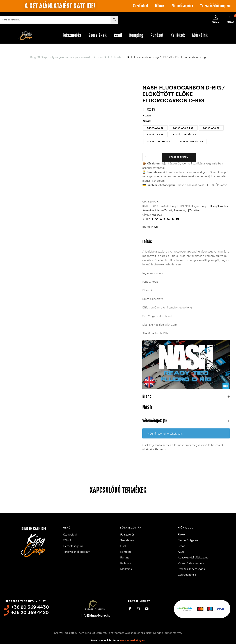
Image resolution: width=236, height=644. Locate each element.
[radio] (155, 128)
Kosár (181, 546)
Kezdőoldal (140, 6)
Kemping (126, 552)
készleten (157, 215)
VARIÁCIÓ (147, 121)
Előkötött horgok (169, 206)
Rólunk (160, 6)
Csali (123, 546)
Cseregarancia (187, 575)
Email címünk (95, 609)
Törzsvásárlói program (216, 6)
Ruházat (125, 557)
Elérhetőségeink (182, 6)
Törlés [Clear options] (148, 115)
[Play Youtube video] (186, 364)
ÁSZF (181, 552)
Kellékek (126, 563)
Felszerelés (127, 534)
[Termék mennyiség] (146, 157)
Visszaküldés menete (191, 563)
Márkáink (126, 569)
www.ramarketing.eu (133, 640)
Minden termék (164, 210)
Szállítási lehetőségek (191, 569)
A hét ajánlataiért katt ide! (60, 6)
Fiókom (183, 534)
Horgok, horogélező (212, 206)
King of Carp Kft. (34, 529)
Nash (155, 227)
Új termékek (193, 210)
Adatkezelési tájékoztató (193, 557)
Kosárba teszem (179, 157)
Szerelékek (179, 210)
